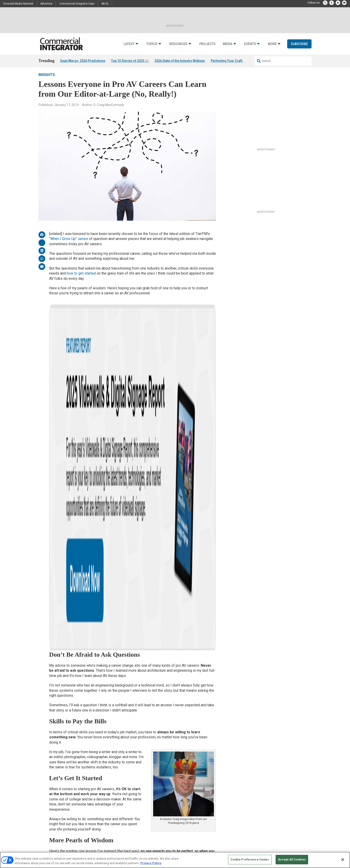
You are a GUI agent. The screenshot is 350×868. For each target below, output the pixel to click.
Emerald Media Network (18, 4)
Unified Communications (120, 819)
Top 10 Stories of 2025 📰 (130, 61)
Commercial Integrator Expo (77, 4)
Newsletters (205, 784)
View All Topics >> (116, 824)
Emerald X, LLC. (278, 843)
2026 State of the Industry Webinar (180, 61)
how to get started (81, 279)
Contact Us (252, 773)
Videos (62, 807)
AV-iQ (105, 4)
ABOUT (115, 850)
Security (110, 813)
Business (111, 784)
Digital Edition (160, 790)
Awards (63, 796)
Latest (129, 44)
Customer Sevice (255, 779)
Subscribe (299, 44)
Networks (111, 807)
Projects (207, 44)
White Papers (160, 779)
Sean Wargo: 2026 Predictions (83, 61)
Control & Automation (118, 790)
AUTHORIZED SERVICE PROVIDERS (158, 850)
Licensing (204, 779)
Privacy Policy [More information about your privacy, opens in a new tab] (151, 863)
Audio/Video (112, 773)
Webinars (157, 784)
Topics (152, 44)
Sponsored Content (70, 813)
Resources (178, 44)
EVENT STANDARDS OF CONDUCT (203, 850)
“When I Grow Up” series (69, 245)
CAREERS (128, 850)
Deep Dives (158, 773)
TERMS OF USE (277, 850)
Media (228, 44)
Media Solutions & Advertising (216, 773)
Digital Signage (114, 796)
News (85, 603)
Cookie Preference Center (250, 859)
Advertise (46, 4)
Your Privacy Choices (242, 850)
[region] (175, 860)
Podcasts (64, 790)
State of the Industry (164, 796)
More (272, 44)
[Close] (343, 860)
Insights (47, 81)
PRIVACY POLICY (299, 850)
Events (250, 44)
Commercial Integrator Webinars (217, 807)
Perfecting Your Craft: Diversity (234, 61)
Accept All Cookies (292, 859)
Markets (110, 801)
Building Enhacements (119, 779)
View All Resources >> (165, 801)
